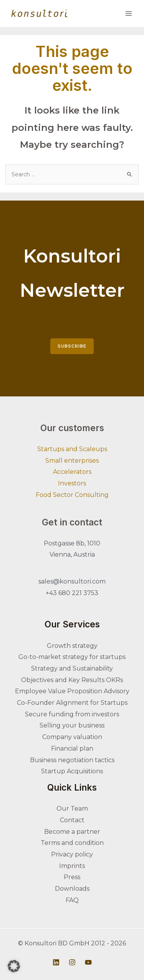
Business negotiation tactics (72, 760)
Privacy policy (72, 854)
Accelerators (72, 472)
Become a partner (72, 832)
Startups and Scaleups (72, 449)
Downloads (72, 889)
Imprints (72, 866)
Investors (72, 483)
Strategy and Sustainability (72, 668)
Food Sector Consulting (72, 495)
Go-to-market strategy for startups (72, 657)
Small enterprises (72, 461)
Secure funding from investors (72, 714)
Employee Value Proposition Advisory (72, 691)
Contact (72, 820)
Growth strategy (72, 646)
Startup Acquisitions (72, 771)
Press (72, 877)
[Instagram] (72, 962)
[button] (14, 966)
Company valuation (72, 737)
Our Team (72, 809)
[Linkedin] (56, 962)
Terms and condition (72, 843)
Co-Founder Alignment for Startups (72, 703)
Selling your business (72, 725)
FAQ (72, 900)
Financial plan (72, 748)
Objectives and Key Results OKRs (72, 680)
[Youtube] (88, 962)
